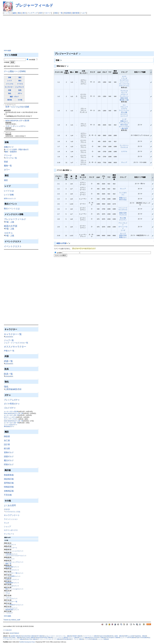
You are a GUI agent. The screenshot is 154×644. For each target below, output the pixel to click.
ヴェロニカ (124, 91)
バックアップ (32, 13)
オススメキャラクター (15, 347)
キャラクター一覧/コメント (14, 573)
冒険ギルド (9, 452)
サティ (8, 592)
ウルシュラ (124, 107)
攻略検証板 (9, 491)
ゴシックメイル (124, 84)
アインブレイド (124, 123)
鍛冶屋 (7, 448)
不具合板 (8, 495)
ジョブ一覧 (9, 340)
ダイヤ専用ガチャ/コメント (14, 605)
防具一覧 (8, 374)
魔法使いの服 (124, 100)
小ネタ (7, 509)
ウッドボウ (123, 193)
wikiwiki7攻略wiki (14, 633)
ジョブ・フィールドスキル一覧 (16, 343)
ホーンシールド (124, 127)
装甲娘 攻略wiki (66, 639)
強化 (10, 93)
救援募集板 (9, 475)
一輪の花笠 (124, 128)
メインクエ (10, 84)
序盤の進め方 (23, 149)
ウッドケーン (124, 96)
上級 (12, 222)
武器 (10, 90)
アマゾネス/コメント (12, 570)
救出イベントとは (12, 209)
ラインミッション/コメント (14, 551)
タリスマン (124, 114)
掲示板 (10, 100)
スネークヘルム (124, 86)
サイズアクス (124, 80)
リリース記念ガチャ (11, 425)
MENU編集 (7, 50)
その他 (20, 100)
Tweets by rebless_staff (12, 620)
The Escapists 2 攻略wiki (113, 638)
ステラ (124, 76)
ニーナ (8, 594)
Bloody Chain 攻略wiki (31, 639)
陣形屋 (7, 436)
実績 (6, 162)
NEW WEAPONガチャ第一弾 (13, 421)
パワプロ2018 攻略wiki (90, 639)
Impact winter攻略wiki (105, 636)
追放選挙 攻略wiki (15, 636)
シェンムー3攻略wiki (103, 639)
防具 (20, 90)
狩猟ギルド (9, 464)
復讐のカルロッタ (10, 198)
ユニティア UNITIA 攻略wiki (128, 638)
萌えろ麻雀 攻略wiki (118, 636)
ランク (7, 523)
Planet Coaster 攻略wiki (28, 638)
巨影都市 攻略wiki (77, 636)
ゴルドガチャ (10, 408)
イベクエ (20, 84)
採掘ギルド (9, 456)
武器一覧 (8, 361)
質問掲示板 (9, 483)
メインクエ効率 (11, 149)
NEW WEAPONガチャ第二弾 (13, 413)
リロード (47, 13)
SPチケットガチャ (10, 417)
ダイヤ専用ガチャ (12, 404)
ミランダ (124, 78)
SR (9, 337)
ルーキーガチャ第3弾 (11, 411)
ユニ (124, 105)
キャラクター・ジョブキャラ (14, 87)
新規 (56, 13)
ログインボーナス (11, 530)
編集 (14, 13)
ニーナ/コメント (11, 544)
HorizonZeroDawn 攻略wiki (28, 636)
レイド (10, 81)
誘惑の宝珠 (124, 98)
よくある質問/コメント (13, 576)
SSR (6, 337)
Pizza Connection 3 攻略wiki (98, 638)
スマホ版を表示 (7, 630)
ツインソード (124, 82)
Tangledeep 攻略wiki (141, 636)
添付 (41, 13)
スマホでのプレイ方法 (13, 512)
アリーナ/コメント (11, 608)
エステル (124, 109)
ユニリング (124, 116)
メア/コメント (10, 559)
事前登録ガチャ (9, 426)
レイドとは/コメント (12, 586)
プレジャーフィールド (34, 5)
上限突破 (9, 389)
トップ (7, 13)
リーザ (124, 119)
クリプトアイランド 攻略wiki (90, 636)
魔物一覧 (8, 166)
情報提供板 (9, 487)
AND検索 (32, 60)
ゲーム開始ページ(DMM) (15, 71)
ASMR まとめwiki (129, 636)
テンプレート (9, 534)
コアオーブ (124, 94)
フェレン (8, 597)
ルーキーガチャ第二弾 (11, 415)
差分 (24, 13)
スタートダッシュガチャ (16, 126)
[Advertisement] (22, 32)
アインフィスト (124, 110)
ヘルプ (83, 13)
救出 (20, 81)
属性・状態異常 (11, 152)
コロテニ (8, 233)
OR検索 (6, 62)
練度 (15, 389)
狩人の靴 (124, 112)
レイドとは (9, 191)
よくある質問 (10, 505)
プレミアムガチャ (12, 400)
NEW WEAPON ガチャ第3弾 (17, 121)
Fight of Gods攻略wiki (142, 638)
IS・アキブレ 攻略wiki (77, 639)
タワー (7, 170)
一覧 (61, 13)
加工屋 (7, 440)
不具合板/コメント (11, 554)
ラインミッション (11, 519)
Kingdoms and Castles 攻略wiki (12, 638)
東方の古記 (124, 125)
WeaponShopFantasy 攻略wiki (44, 638)
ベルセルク (9, 613)
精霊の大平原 (11, 226)
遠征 (20, 77)
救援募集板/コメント (12, 583)
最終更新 (76, 13)
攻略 (10, 77)
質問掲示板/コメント (12, 567)
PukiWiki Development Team (27, 642)
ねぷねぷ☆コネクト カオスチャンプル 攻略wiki (58, 636)
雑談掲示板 (9, 479)
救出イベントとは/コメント (14, 589)
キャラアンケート (12, 515)
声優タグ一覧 (9, 351)
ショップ (7, 526)
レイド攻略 (9, 195)
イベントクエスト (13, 246)
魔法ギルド (9, 460)
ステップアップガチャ (11, 419)
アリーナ (8, 155)
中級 (7, 222)
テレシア (124, 93)
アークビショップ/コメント (14, 562)
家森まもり (124, 121)
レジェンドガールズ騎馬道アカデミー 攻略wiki (66, 638)
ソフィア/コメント (11, 598)
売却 (19, 389)
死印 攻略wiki (40, 636)
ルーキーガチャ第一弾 (11, 423)
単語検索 (67, 13)
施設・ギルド (14, 97)
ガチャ (20, 93)
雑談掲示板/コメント (12, 610)
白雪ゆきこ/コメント (12, 579)
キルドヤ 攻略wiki (84, 638)
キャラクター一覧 (13, 334)
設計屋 (7, 444)
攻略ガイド (9, 147)
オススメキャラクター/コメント (16, 556)
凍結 (19, 13)
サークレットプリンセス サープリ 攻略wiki (50, 639)
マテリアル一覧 (11, 158)
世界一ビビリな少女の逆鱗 (17, 107)
